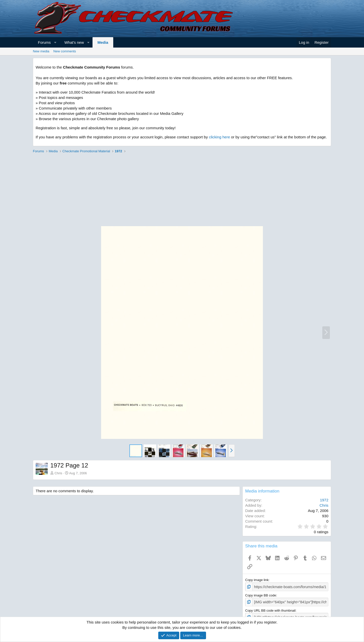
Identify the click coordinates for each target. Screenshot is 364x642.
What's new (74, 42)
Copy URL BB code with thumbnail (270, 609)
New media (41, 51)
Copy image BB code (261, 595)
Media (103, 42)
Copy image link (257, 580)
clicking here (219, 137)
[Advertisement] (182, 190)
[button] (55, 42)
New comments (65, 51)
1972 (324, 500)
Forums (44, 42)
